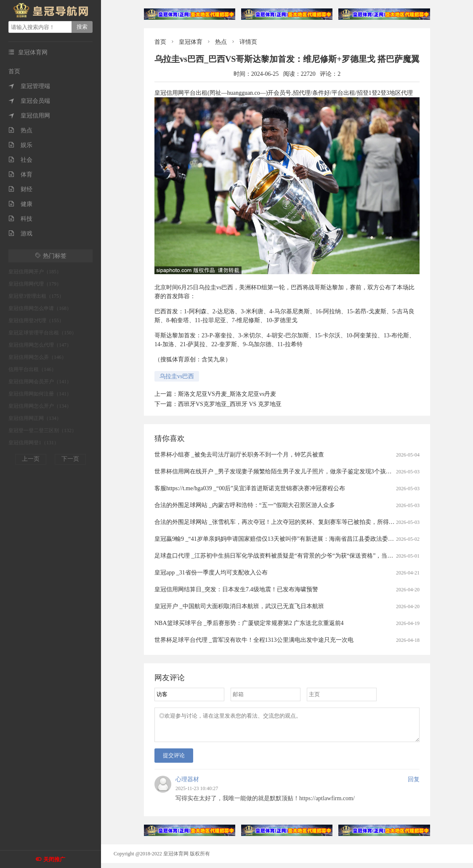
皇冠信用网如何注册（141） (40, 394)
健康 (20, 204)
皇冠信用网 (29, 116)
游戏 (20, 234)
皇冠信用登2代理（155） (36, 320)
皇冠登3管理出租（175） (36, 296)
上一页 (31, 459)
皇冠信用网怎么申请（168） (40, 308)
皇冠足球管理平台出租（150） (43, 333)
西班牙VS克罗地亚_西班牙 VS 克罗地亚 (230, 404)
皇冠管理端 (29, 86)
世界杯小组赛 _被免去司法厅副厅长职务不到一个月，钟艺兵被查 (239, 455)
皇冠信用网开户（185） (35, 272)
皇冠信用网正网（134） (35, 418)
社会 (20, 160)
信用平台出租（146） (32, 369)
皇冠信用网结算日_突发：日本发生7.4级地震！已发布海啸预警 (236, 589)
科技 (20, 219)
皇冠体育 (191, 42)
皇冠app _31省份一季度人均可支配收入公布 (211, 573)
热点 (20, 130)
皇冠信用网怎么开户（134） (40, 406)
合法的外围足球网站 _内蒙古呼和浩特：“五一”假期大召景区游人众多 (245, 505)
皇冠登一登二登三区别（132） (43, 430)
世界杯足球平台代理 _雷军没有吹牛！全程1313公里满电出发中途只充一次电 (254, 640)
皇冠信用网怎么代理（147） (40, 345)
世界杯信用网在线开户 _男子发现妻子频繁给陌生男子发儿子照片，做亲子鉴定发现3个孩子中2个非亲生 (289, 471)
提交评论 (174, 760)
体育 (20, 175)
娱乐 (20, 145)
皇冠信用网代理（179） (35, 284)
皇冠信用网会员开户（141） (40, 382)
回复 (414, 784)
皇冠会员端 (29, 101)
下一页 (70, 459)
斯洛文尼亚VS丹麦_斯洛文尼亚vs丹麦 (227, 394)
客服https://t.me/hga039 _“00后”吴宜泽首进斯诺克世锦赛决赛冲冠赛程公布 (250, 488)
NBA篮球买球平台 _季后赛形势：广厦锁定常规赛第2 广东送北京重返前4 (249, 623)
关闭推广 (54, 859)
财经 (20, 189)
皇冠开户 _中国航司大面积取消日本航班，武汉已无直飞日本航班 (239, 606)
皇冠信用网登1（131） (34, 443)
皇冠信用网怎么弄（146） (37, 357)
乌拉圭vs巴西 (177, 376)
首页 (14, 71)
